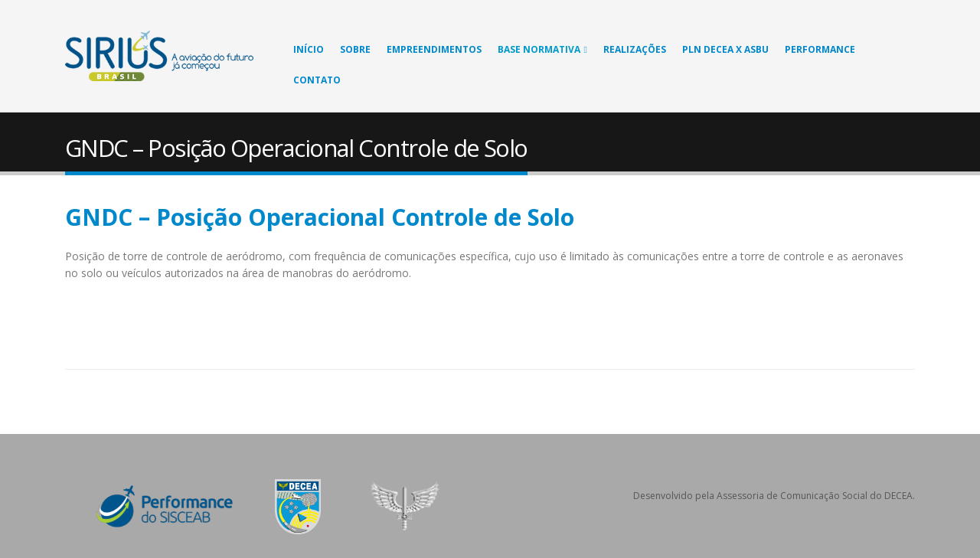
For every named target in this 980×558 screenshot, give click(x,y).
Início (309, 49)
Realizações (635, 49)
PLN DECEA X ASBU (725, 49)
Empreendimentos (434, 49)
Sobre (355, 49)
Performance (820, 49)
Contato (317, 80)
